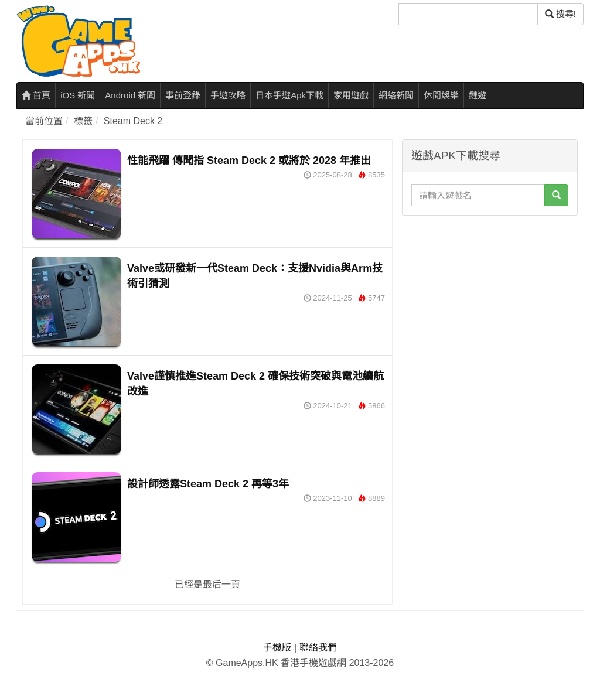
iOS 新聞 (78, 95)
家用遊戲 (351, 95)
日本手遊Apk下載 (289, 95)
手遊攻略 (228, 95)
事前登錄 (183, 95)
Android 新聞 (130, 95)
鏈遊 (478, 95)
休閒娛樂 (441, 95)
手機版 (277, 648)
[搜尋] (468, 14)
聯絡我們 (318, 648)
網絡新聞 (396, 95)
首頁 (36, 95)
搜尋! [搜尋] (560, 14)
